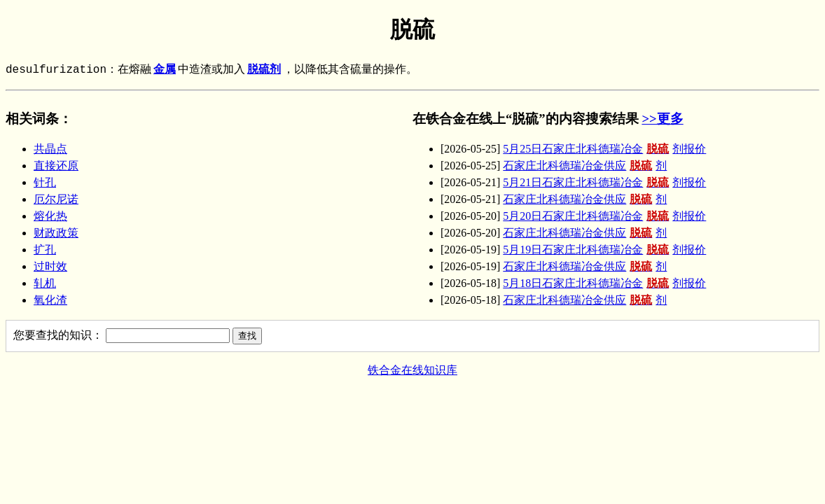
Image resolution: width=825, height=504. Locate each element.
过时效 (50, 266)
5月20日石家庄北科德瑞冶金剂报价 (604, 216)
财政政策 (56, 233)
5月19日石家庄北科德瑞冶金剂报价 (604, 250)
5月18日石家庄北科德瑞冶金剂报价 (604, 283)
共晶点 (50, 149)
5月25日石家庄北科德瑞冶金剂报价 (604, 149)
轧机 (45, 283)
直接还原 (56, 166)
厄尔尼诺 (56, 199)
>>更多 (662, 119)
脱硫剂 (264, 70)
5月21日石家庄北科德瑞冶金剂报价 (604, 182)
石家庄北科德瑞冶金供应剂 (585, 166)
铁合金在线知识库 (412, 370)
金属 (165, 70)
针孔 (45, 182)
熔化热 (50, 216)
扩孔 (45, 250)
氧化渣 (50, 300)
